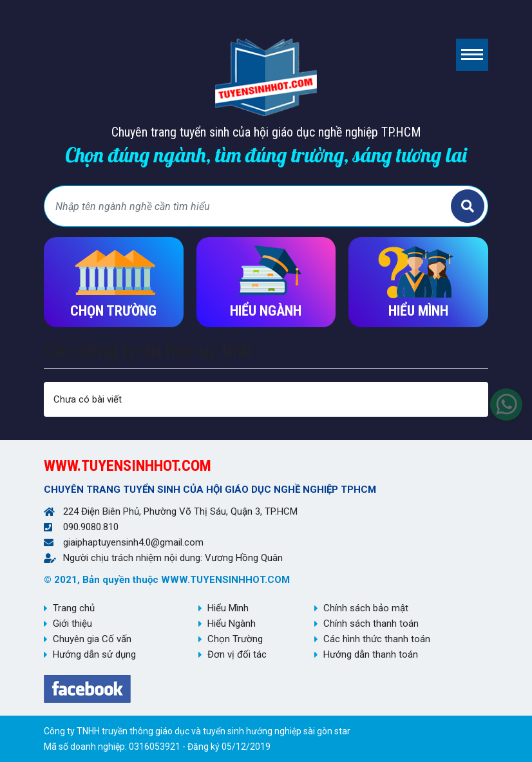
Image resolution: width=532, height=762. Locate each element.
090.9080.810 (91, 527)
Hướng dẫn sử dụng (94, 654)
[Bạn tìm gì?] (249, 206)
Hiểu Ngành (232, 624)
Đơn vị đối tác (237, 654)
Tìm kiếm (468, 206)
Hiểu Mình (228, 608)
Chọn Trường (235, 639)
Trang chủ (74, 608)
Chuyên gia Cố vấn (92, 639)
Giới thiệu (72, 624)
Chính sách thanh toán (371, 624)
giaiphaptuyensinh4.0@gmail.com (133, 542)
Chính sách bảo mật (366, 608)
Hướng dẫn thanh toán (371, 654)
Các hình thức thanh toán (377, 639)
